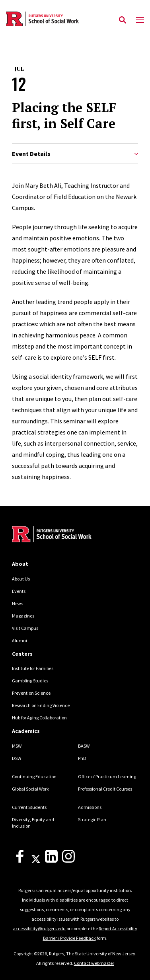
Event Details (75, 154)
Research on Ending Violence (41, 705)
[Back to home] (66, 535)
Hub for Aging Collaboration (39, 718)
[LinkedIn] (51, 861)
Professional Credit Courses (105, 789)
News (18, 603)
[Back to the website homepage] (42, 19)
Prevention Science (31, 693)
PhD (82, 758)
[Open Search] (123, 20)
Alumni (19, 640)
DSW (17, 758)
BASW (84, 746)
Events (19, 591)
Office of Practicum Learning (107, 776)
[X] (36, 861)
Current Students (29, 807)
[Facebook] (20, 861)
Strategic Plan (92, 819)
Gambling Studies (30, 681)
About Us (21, 579)
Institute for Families (33, 668)
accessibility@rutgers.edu (39, 928)
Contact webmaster (94, 963)
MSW (17, 746)
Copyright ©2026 (30, 954)
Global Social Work (30, 789)
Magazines (23, 616)
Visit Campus (25, 628)
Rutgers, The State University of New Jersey (92, 954)
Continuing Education (34, 776)
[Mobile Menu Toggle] (140, 20)
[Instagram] (68, 861)
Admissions (90, 807)
